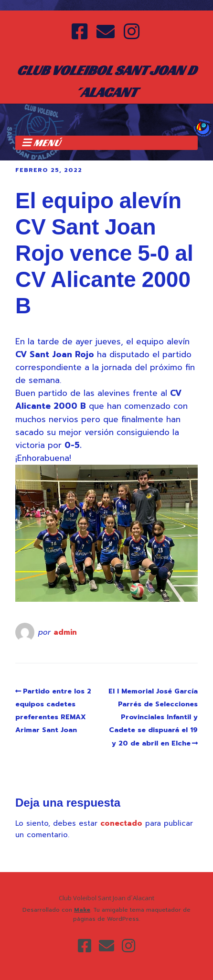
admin (65, 632)
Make (82, 910)
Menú (47, 143)
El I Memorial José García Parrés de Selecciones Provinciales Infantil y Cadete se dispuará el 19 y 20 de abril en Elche (153, 717)
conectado (121, 823)
